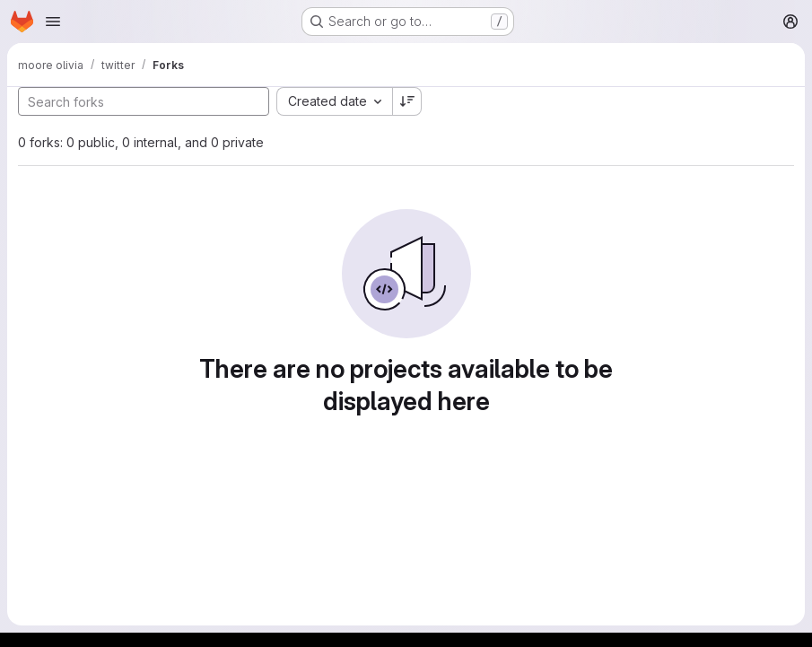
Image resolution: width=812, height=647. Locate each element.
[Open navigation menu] (53, 22)
